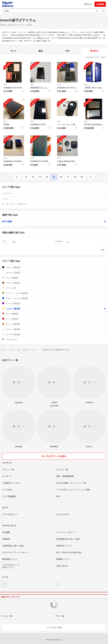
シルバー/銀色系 (54, 329)
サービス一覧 (7, 616)
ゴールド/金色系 (54, 334)
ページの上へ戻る (54, 628)
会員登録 (100, 4)
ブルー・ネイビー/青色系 (54, 298)
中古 (67, 51)
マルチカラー (54, 339)
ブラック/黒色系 (54, 267)
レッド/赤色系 (54, 319)
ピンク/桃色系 (54, 314)
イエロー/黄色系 (54, 309)
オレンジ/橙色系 (54, 324)
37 (68, 177)
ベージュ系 (54, 288)
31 (26, 177)
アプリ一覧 (60, 616)
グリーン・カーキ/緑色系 (54, 293)
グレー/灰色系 (54, 278)
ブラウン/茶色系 (54, 283)
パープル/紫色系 (54, 303)
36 (61, 177)
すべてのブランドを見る (54, 456)
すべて (13, 51)
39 (82, 177)
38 (75, 177)
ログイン (88, 4)
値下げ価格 (54, 221)
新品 (41, 51)
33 (40, 177)
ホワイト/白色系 (54, 273)
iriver (5, 85)
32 (33, 177)
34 (47, 177)
